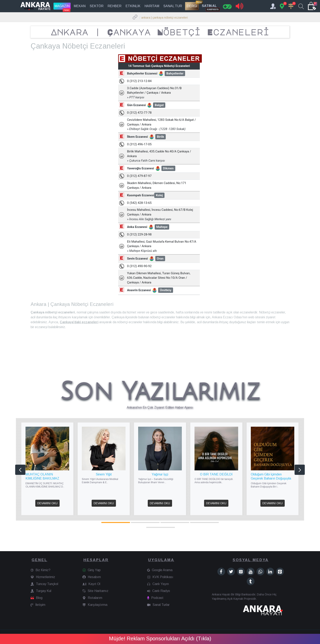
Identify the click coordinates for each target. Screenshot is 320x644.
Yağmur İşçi (160, 474)
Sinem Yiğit (104, 474)
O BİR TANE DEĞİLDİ (216, 474)
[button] (20, 470)
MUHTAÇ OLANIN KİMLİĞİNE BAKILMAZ (42, 476)
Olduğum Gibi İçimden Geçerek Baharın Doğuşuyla (271, 476)
